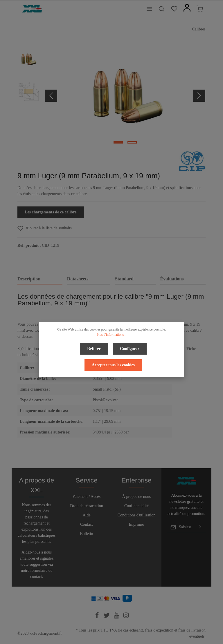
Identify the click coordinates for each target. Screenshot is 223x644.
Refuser (94, 349)
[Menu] (149, 9)
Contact (87, 524)
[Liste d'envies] (174, 9)
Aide (86, 515)
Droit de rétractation (87, 506)
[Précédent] (51, 96)
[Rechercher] (161, 9)
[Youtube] (117, 617)
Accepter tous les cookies (113, 365)
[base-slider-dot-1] (118, 142)
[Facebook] (98, 617)
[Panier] (200, 9)
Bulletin (86, 534)
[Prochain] (199, 96)
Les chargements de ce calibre (51, 212)
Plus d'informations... (111, 335)
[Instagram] (126, 617)
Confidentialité (136, 506)
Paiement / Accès (87, 497)
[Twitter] (107, 617)
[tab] (40, 279)
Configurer (130, 349)
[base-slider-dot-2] (132, 142)
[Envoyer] (200, 527)
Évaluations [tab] (172, 279)
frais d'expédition (159, 630)
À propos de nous (136, 497)
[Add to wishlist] (45, 228)
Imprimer (137, 524)
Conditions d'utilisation (136, 515)
